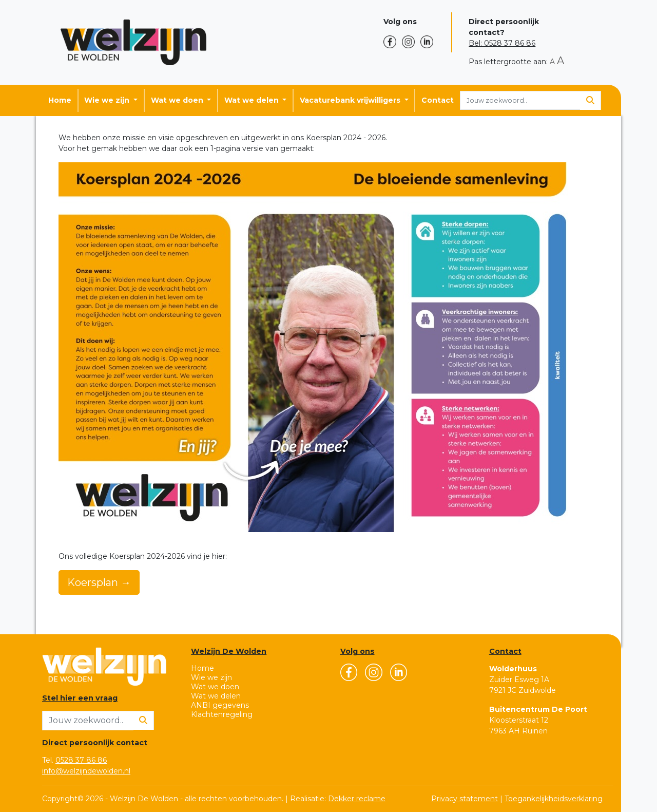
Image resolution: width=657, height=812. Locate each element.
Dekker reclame (357, 799)
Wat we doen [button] (178, 100)
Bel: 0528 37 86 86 (502, 43)
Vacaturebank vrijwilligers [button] (351, 100)
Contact (438, 100)
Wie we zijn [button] (108, 100)
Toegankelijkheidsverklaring (554, 799)
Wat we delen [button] (253, 100)
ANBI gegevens (220, 705)
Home (60, 100)
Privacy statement (465, 799)
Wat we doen (215, 687)
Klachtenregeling (222, 714)
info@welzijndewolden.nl (86, 771)
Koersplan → (99, 582)
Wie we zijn (211, 677)
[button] (393, 42)
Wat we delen (216, 696)
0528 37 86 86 (81, 760)
